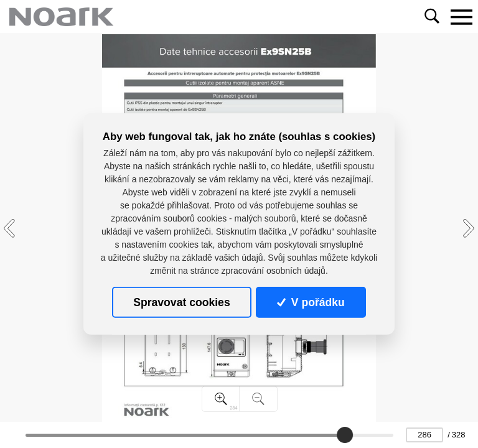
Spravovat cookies (181, 302)
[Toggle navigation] (461, 17)
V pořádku (311, 302)
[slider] (345, 435)
